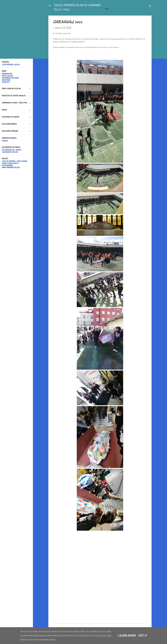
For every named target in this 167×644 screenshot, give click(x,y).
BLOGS (135, 9)
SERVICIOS (6, 82)
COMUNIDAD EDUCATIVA (10, 78)
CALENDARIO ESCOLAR (10, 152)
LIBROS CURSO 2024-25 (10, 163)
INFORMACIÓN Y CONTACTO (117, 9)
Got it (143, 636)
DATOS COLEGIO (7, 76)
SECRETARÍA (6, 80)
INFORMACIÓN (7, 74)
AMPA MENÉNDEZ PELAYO (11, 168)
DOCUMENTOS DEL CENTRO (11, 150)
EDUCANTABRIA (7, 166)
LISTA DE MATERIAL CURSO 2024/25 (14, 161)
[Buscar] (150, 6)
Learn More (127, 636)
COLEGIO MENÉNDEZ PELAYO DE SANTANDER (77, 6)
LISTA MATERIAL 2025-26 (11, 65)
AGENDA (5, 141)
